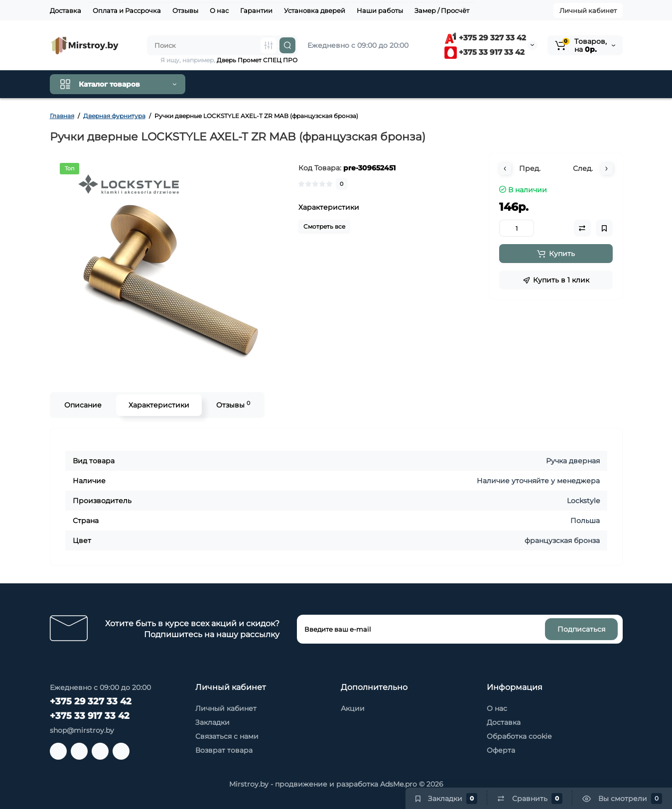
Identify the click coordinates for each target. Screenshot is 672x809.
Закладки (212, 722)
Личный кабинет (588, 10)
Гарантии (256, 10)
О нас (219, 10)
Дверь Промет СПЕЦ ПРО (257, 60)
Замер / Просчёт (442, 10)
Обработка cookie (519, 736)
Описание (83, 405)
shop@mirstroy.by (82, 730)
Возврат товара (224, 750)
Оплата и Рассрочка (127, 10)
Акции (353, 708)
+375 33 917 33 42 (484, 52)
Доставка (66, 10)
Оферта (501, 750)
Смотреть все (324, 226)
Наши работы (380, 10)
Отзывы (185, 10)
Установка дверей (315, 10)
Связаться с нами (227, 736)
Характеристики (159, 405)
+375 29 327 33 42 (485, 38)
